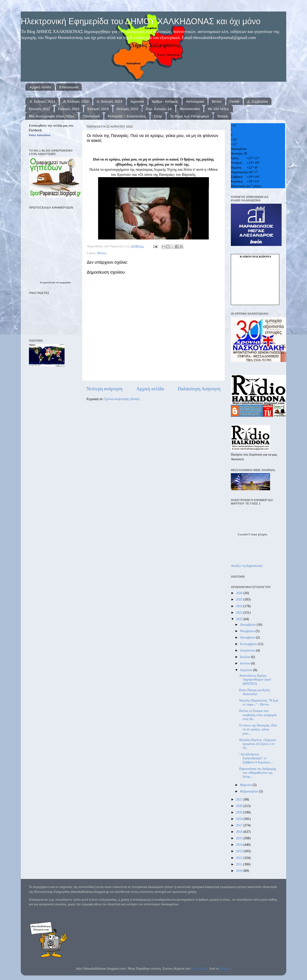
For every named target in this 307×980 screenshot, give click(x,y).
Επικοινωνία (69, 87)
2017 (240, 825)
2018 (240, 819)
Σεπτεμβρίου (249, 644)
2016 (240, 832)
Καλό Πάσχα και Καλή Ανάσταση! (254, 692)
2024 (240, 606)
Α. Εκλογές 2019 (76, 101)
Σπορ (158, 116)
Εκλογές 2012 (39, 109)
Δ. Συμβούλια (257, 101)
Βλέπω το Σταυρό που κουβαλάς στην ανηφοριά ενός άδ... (258, 715)
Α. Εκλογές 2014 (42, 101)
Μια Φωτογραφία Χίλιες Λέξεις (52, 116)
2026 (240, 593)
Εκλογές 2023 (127, 109)
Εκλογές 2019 (98, 109)
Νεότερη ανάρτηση (105, 389)
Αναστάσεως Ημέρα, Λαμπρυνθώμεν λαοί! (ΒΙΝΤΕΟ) (255, 680)
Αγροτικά (137, 101)
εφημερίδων (65, 282)
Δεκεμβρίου (248, 624)
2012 (240, 858)
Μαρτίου (246, 785)
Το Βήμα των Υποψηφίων (190, 116)
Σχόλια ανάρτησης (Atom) (122, 399)
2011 (240, 864)
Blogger (225, 968)
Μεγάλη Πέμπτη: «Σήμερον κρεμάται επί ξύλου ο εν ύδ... (258, 744)
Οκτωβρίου (248, 637)
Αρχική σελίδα (41, 87)
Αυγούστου (248, 650)
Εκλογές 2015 (69, 109)
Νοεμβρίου (248, 631)
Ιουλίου (246, 657)
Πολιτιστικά (91, 116)
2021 (240, 799)
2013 (240, 851)
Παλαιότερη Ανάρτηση (199, 389)
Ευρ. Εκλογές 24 (159, 109)
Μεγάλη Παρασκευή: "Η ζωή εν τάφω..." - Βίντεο (259, 702)
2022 (240, 619)
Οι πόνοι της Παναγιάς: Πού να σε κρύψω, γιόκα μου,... (258, 729)
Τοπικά (222, 116)
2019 (240, 812)
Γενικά (235, 101)
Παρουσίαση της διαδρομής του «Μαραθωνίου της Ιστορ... (258, 773)
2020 (240, 806)
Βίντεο (217, 101)
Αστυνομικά (195, 101)
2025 (240, 599)
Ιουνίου (245, 663)
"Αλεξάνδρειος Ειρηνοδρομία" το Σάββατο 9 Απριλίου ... (256, 758)
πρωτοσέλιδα (49, 282)
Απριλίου (247, 670)
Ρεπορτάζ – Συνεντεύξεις (127, 116)
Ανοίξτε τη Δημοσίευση (247, 566)
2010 (240, 871)
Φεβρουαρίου (250, 791)
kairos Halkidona (256, 256)
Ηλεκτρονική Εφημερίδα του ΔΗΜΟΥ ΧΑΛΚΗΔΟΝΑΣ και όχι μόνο (141, 21)
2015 (240, 838)
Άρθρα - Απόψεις (165, 101)
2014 (240, 845)
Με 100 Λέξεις (218, 109)
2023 (240, 612)
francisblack (199, 968)
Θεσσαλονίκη (190, 109)
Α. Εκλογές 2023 (109, 101)
